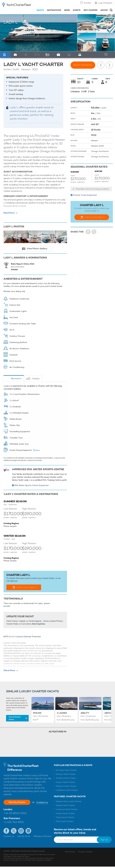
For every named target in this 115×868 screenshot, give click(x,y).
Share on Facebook (88, 232)
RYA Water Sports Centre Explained (32, 485)
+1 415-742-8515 (14, 822)
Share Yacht (94, 232)
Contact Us (9, 836)
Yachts (40, 10)
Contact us (42, 802)
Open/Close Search (111, 10)
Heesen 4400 (97, 146)
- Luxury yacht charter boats (17, 5)
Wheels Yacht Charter (66, 805)
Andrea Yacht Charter (66, 813)
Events (77, 10)
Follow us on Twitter (14, 831)
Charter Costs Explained (85, 195)
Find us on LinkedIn (28, 831)
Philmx (37, 713)
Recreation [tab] (16, 378)
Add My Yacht (24, 836)
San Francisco (12, 818)
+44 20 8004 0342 (15, 813)
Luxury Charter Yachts (12, 18)
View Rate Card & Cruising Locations (92, 189)
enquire (13, 526)
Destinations (54, 10)
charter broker (48, 578)
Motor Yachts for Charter (34, 18)
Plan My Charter (17, 802)
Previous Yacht (101, 65)
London (8, 809)
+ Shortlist (106, 55)
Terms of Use (70, 852)
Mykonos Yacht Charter (66, 786)
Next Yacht (109, 65)
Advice (104, 10)
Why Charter (91, 10)
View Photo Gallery (37, 249)
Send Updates (39, 624)
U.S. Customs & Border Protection (26, 637)
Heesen (60, 140)
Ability (85, 713)
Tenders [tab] (36, 379)
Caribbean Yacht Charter (67, 790)
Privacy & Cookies (85, 852)
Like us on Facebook (6, 831)
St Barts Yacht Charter (66, 778)
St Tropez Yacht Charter (66, 770)
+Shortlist (111, 18)
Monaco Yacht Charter (66, 774)
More (38, 450)
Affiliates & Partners (42, 836)
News (67, 10)
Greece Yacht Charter (66, 782)
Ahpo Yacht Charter (65, 821)
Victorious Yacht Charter (67, 809)
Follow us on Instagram (21, 831)
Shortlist (87, 3)
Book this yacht (83, 65)
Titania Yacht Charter (65, 817)
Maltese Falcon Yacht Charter (69, 801)
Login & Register (105, 3)
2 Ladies (62, 713)
